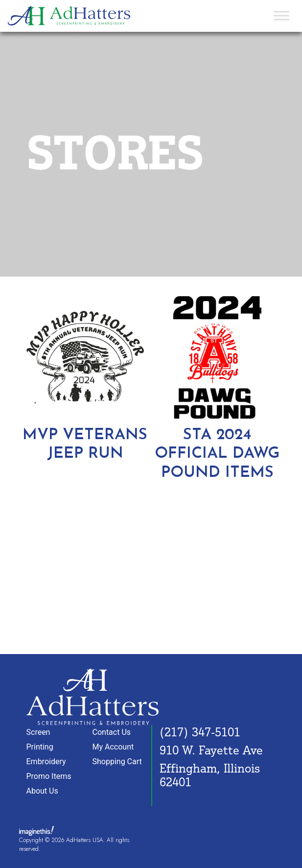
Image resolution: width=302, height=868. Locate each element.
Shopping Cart (117, 762)
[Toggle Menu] (281, 16)
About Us (42, 791)
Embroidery (46, 762)
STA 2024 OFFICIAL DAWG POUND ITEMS (217, 454)
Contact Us (112, 732)
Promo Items (49, 776)
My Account (113, 747)
